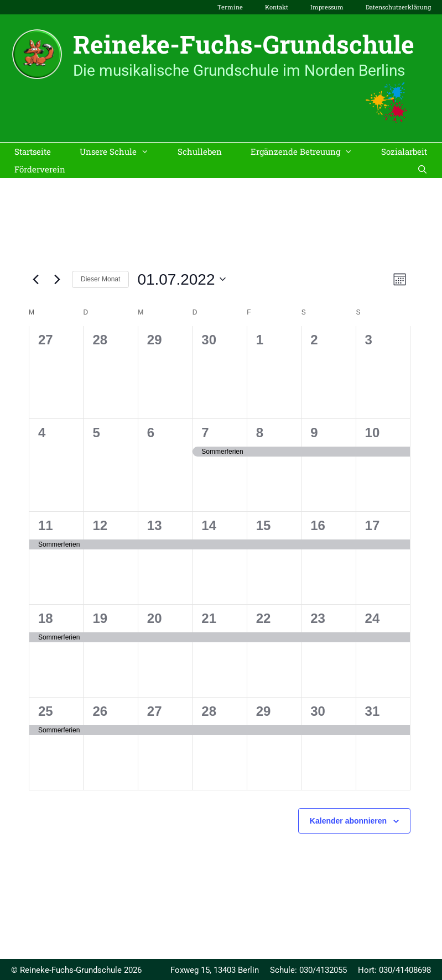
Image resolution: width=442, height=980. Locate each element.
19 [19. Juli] (100, 618)
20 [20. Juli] (155, 618)
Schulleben (200, 151)
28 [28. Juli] (209, 711)
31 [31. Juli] (373, 711)
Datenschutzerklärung (398, 7)
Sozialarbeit (404, 151)
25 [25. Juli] (46, 711)
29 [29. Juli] (264, 711)
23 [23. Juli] (318, 618)
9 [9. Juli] (314, 433)
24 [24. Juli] (373, 618)
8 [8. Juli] (260, 433)
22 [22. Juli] (264, 618)
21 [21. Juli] (209, 618)
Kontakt (277, 7)
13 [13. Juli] (155, 525)
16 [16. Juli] (318, 525)
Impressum (327, 7)
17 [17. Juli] (373, 525)
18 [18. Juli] (46, 618)
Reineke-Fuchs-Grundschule (244, 44)
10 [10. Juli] (373, 433)
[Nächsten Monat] (57, 279)
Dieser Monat (100, 279)
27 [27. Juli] (155, 711)
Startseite (33, 151)
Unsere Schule (121, 151)
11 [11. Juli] (46, 525)
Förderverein (40, 169)
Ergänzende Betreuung (309, 151)
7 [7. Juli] (205, 433)
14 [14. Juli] (209, 525)
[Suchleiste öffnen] (422, 169)
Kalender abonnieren (348, 821)
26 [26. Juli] (100, 711)
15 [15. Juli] (264, 525)
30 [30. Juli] (318, 711)
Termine (230, 7)
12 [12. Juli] (100, 525)
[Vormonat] (35, 279)
